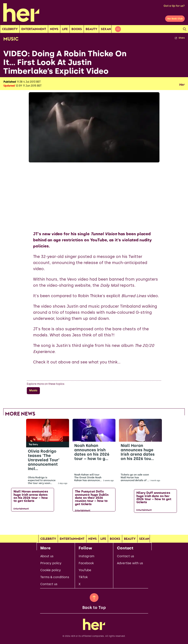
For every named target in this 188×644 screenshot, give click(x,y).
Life (65, 29)
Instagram (86, 556)
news (54, 29)
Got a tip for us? (174, 6)
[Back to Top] (94, 598)
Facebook (86, 563)
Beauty (91, 29)
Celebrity (10, 29)
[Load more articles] (94, 524)
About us (47, 556)
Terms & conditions (55, 577)
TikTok (83, 577)
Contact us (49, 584)
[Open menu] (118, 29)
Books (77, 29)
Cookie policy (51, 570)
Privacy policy (51, 563)
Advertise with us (130, 563)
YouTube (85, 570)
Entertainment (34, 29)
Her (182, 85)
